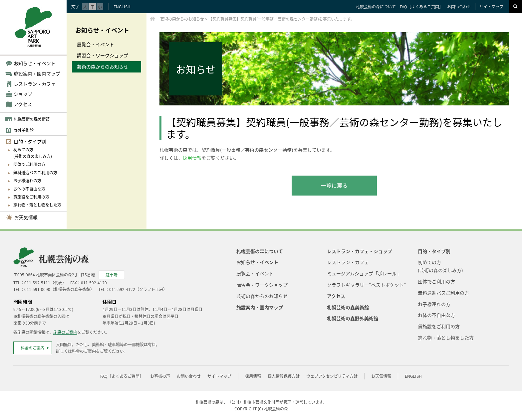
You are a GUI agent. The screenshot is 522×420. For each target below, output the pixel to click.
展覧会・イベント (96, 44)
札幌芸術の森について (376, 7)
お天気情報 (26, 217)
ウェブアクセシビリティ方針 (332, 376)
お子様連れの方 (27, 181)
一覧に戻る (334, 185)
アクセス (23, 104)
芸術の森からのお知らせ (103, 67)
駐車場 (112, 275)
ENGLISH (122, 7)
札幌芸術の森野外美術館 (353, 318)
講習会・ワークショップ (103, 55)
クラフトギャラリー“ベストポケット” (367, 285)
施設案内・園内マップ (260, 307)
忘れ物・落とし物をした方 (37, 205)
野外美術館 (24, 130)
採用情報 (192, 158)
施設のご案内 (65, 332)
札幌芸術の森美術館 (32, 119)
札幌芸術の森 (276, 409)
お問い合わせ (459, 7)
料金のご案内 (33, 348)
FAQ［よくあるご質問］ (421, 7)
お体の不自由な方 (29, 189)
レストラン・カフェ (348, 262)
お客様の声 (160, 376)
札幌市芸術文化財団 (261, 402)
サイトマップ (491, 7)
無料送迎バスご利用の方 (35, 173)
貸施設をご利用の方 (31, 197)
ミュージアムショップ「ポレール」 (364, 273)
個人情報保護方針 (284, 376)
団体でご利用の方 (29, 164)
